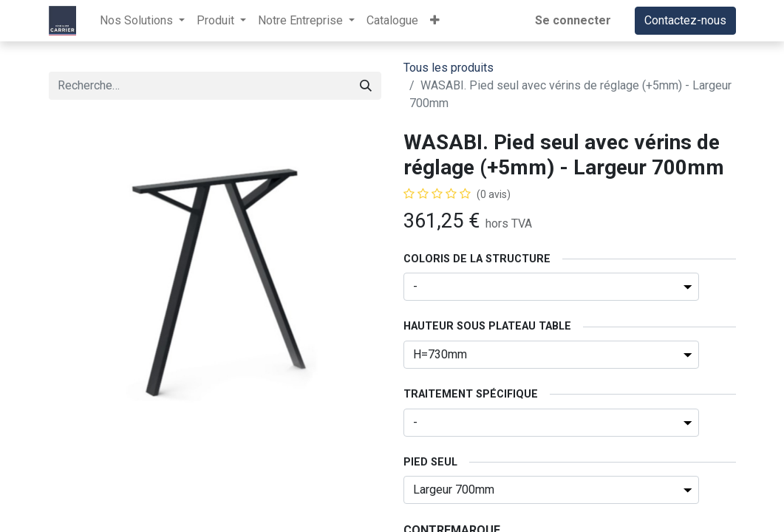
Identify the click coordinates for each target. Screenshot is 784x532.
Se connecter (573, 20)
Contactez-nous (685, 20)
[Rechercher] (366, 86)
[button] (435, 21)
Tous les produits (449, 68)
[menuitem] (392, 21)
